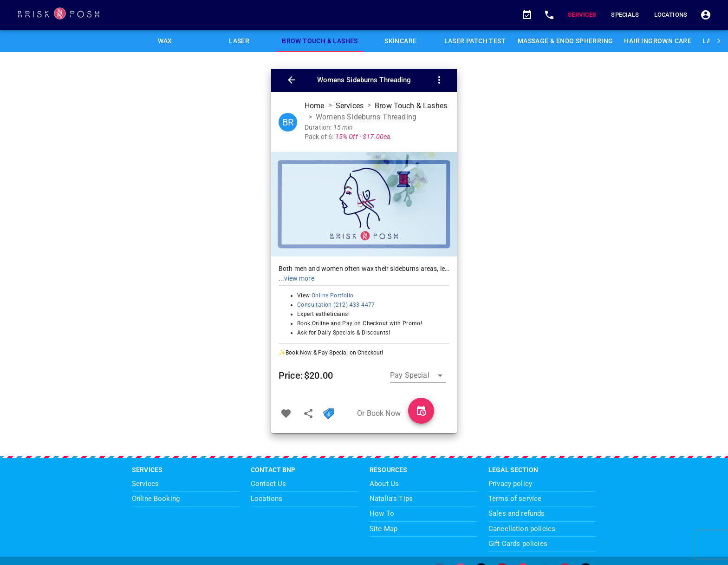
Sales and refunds (517, 513)
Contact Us (269, 484)
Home (315, 106)
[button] (527, 15)
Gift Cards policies (518, 544)
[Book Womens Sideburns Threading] (421, 411)
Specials (625, 15)
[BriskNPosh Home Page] (263, 15)
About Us (384, 484)
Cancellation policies (522, 529)
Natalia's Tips (391, 499)
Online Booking (156, 499)
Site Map (383, 529)
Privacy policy (510, 484)
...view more (296, 278)
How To (382, 513)
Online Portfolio (332, 296)
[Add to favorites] (286, 414)
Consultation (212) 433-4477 (336, 305)
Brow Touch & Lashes (411, 106)
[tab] (165, 41)
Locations (671, 15)
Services (582, 15)
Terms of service (515, 499)
